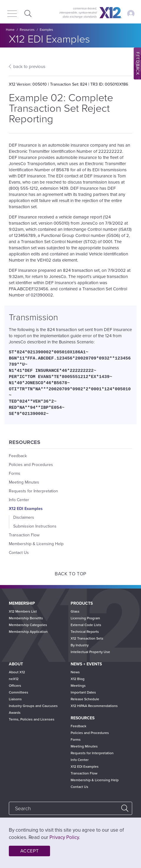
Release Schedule (85, 699)
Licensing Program (85, 618)
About (16, 664)
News (75, 672)
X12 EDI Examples (26, 509)
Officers (15, 686)
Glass (75, 611)
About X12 (17, 672)
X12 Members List (23, 611)
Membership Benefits (26, 618)
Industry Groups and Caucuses (33, 706)
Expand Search (27, 13)
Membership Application (28, 632)
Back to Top (70, 574)
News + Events (86, 664)
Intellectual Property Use (90, 652)
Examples (46, 30)
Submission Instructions (35, 526)
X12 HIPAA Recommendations (94, 706)
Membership (22, 603)
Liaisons (15, 699)
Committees (19, 692)
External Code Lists (86, 625)
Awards (15, 713)
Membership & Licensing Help (36, 544)
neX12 (14, 679)
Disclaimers (24, 517)
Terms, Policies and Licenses (32, 719)
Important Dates (83, 692)
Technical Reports (85, 632)
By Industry (80, 645)
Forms (15, 473)
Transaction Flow (24, 535)
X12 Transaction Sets (87, 638)
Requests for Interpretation (33, 491)
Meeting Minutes (24, 482)
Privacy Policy (64, 837)
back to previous (29, 67)
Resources (27, 30)
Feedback (18, 456)
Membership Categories (28, 625)
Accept (30, 851)
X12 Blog (78, 679)
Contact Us (19, 553)
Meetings (78, 686)
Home (10, 30)
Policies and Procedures (31, 465)
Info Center (19, 500)
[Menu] (12, 14)
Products (82, 603)
